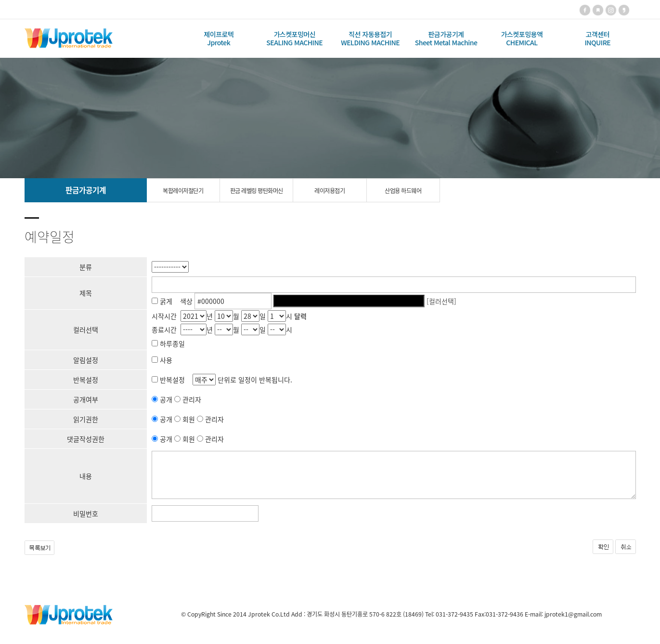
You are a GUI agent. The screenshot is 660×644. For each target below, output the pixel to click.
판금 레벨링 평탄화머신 (257, 191)
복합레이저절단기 (183, 191)
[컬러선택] (441, 301)
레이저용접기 (330, 191)
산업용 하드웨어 (403, 191)
